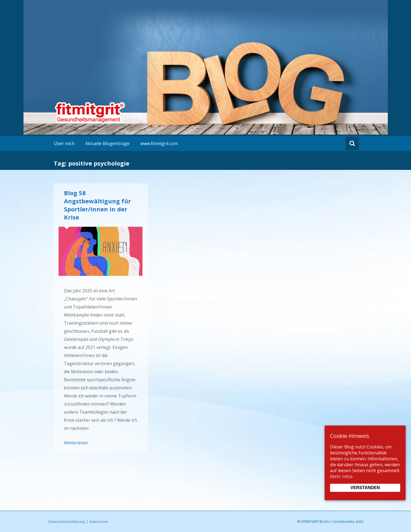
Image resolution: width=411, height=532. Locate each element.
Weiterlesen (76, 443)
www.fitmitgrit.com (159, 143)
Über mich (64, 143)
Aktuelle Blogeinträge (107, 143)
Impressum (99, 521)
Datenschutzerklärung (66, 521)
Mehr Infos (341, 476)
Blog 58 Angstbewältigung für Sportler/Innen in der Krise (97, 205)
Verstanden (365, 488)
